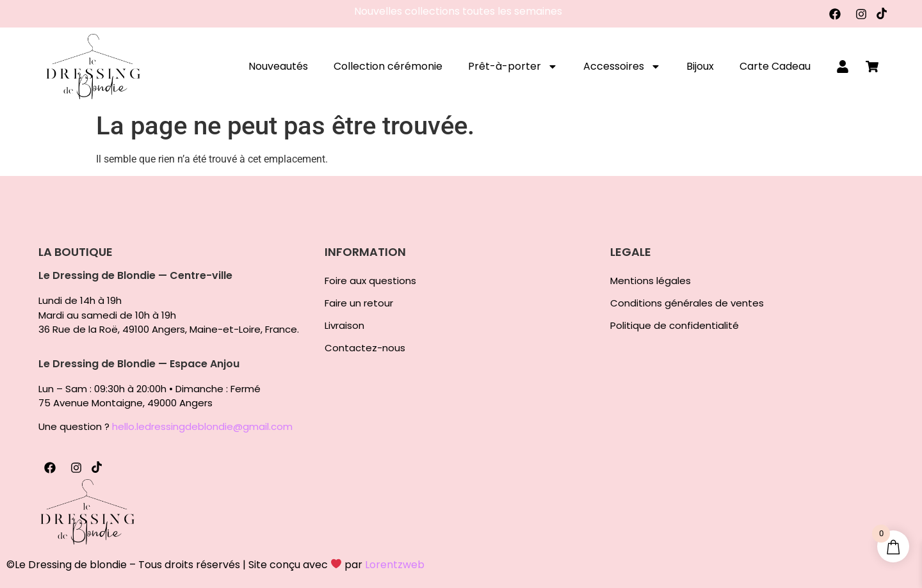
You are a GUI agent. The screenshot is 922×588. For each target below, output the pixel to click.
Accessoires (622, 67)
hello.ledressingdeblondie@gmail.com (202, 426)
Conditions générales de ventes (687, 303)
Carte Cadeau (775, 66)
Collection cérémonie (388, 66)
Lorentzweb (395, 565)
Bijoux (700, 66)
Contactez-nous (365, 348)
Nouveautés (278, 66)
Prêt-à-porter (513, 67)
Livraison (344, 326)
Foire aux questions (370, 281)
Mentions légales (651, 281)
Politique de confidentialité (675, 326)
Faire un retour (359, 303)
